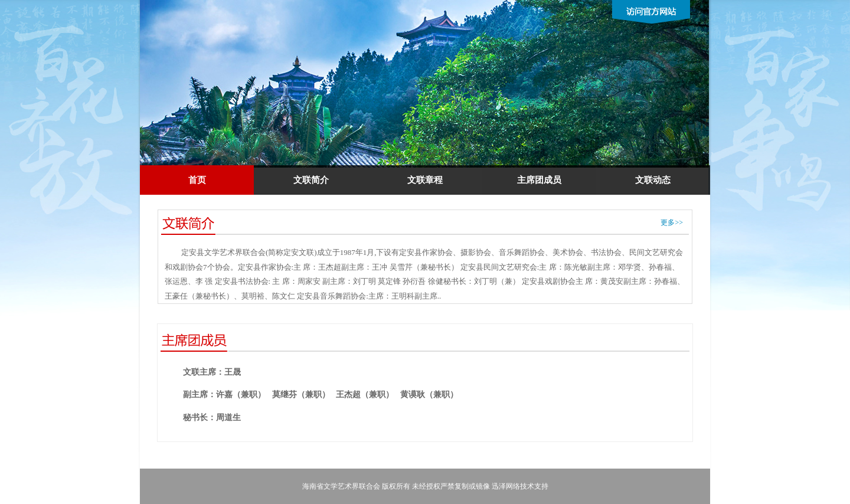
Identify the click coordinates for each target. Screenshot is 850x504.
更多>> (672, 222)
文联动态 (653, 180)
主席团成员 (539, 180)
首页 (197, 180)
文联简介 (311, 180)
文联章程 (425, 180)
